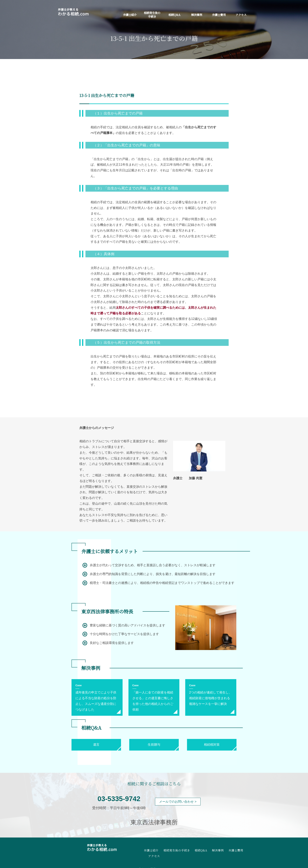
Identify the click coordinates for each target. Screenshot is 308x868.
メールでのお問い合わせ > (178, 802)
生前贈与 (154, 745)
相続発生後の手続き (152, 15)
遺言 (96, 745)
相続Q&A (174, 15)
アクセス (241, 15)
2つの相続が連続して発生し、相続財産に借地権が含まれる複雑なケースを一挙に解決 (210, 698)
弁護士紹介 (130, 15)
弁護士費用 (219, 15)
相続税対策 (212, 745)
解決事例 (197, 15)
